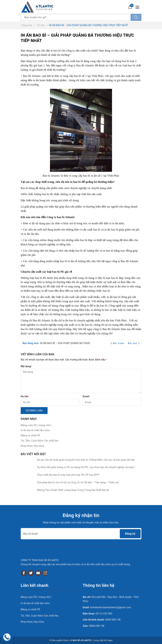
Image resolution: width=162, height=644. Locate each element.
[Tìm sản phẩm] (76, 17)
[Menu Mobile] (138, 7)
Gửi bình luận (34, 411)
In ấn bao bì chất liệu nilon (35, 430)
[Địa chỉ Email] (81, 534)
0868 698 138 (113, 620)
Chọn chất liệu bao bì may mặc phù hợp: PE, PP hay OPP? (68, 475)
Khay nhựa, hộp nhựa (32, 446)
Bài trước (118, 343)
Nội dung (26, 366)
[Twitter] (31, 573)
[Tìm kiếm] (136, 17)
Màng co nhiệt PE (30, 435)
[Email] (112, 402)
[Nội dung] (81, 381)
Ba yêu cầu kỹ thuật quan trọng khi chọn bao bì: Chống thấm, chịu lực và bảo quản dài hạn (86, 460)
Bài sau (134, 343)
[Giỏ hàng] (130, 7)
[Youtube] (38, 573)
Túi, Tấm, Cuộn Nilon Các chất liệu (40, 441)
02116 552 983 (104, 614)
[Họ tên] (50, 402)
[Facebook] (24, 573)
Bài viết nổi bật (33, 454)
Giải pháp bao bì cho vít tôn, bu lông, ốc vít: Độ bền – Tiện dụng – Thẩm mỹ (78, 482)
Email (86, 396)
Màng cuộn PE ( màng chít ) (36, 425)
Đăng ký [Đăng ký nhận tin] (130, 534)
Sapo (110, 640)
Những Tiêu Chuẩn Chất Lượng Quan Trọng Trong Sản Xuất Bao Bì (73, 490)
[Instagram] (45, 573)
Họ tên (25, 396)
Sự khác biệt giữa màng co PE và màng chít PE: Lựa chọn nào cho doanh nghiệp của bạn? (86, 467)
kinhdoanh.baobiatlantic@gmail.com (111, 607)
